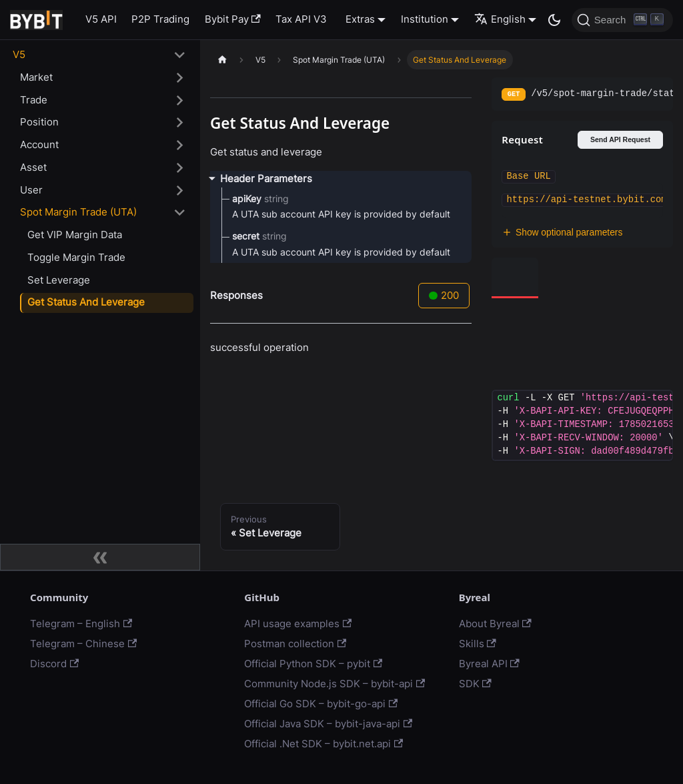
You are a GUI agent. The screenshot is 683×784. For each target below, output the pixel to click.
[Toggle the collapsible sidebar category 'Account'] (180, 145)
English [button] (500, 19)
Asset (33, 167)
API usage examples (298, 624)
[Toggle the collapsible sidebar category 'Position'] (180, 123)
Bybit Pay (233, 19)
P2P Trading (160, 19)
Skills (478, 644)
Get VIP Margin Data (75, 235)
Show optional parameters (562, 233)
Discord (54, 664)
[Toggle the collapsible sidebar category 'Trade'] (180, 100)
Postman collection (295, 644)
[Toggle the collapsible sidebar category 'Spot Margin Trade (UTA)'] (180, 213)
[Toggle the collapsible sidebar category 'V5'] (180, 55)
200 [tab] (444, 295)
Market (36, 77)
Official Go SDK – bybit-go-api (321, 704)
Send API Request (620, 139)
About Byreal (495, 624)
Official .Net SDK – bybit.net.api (323, 744)
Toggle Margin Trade (76, 257)
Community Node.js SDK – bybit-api (334, 684)
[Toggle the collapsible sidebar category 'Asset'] (180, 167)
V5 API (101, 19)
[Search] (622, 20)
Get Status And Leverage (86, 302)
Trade (34, 100)
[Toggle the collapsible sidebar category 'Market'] (180, 77)
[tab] (515, 278)
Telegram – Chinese (83, 644)
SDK (475, 684)
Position (39, 122)
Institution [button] (425, 19)
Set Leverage (59, 280)
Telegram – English (81, 624)
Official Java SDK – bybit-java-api (328, 724)
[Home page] (222, 60)
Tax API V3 (301, 19)
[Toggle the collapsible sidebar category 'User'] (180, 190)
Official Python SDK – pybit (313, 664)
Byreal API (489, 664)
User (31, 190)
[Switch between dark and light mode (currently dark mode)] (554, 20)
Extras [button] (360, 19)
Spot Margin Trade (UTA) (78, 212)
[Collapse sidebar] (100, 557)
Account (39, 144)
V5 (19, 54)
